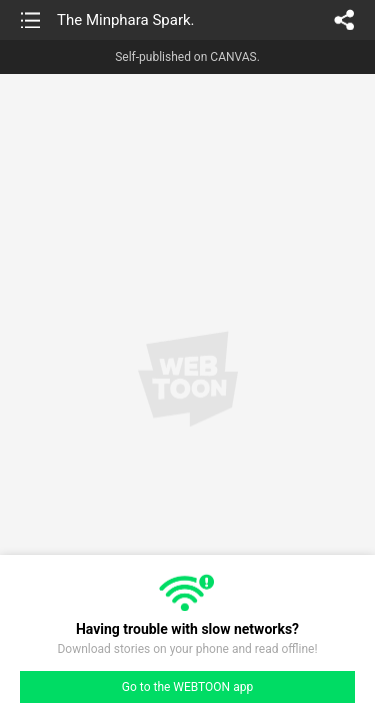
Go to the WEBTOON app (187, 687)
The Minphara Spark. (126, 20)
